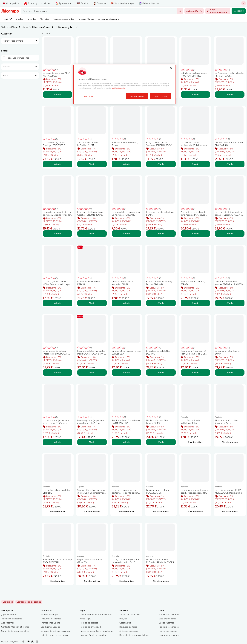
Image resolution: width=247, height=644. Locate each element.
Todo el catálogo (9, 27)
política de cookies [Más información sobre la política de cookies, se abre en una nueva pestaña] (119, 88)
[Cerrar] (171, 68)
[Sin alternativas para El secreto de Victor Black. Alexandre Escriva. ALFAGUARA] (230, 442)
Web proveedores (167, 619)
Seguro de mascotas (169, 635)
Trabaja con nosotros (12, 619)
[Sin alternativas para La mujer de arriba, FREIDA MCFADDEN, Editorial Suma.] (230, 512)
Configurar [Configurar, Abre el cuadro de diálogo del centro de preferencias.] (89, 96)
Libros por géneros (41, 27)
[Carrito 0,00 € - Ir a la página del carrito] (239, 11)
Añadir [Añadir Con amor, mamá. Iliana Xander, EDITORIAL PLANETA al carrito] (230, 303)
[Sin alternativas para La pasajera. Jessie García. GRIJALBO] (92, 581)
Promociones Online (50, 623)
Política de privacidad (90, 627)
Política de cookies (89, 623)
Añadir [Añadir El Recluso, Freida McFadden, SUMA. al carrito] (161, 233)
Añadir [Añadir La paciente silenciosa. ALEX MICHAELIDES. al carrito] (57, 94)
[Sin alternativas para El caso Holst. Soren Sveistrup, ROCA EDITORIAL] (58, 581)
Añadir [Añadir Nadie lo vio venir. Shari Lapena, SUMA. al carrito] (161, 442)
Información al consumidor (93, 635)
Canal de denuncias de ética (15, 631)
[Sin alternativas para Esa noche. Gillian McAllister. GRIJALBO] (58, 512)
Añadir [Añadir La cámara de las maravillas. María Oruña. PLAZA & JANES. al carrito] (92, 372)
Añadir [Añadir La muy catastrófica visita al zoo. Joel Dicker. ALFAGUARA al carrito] (230, 233)
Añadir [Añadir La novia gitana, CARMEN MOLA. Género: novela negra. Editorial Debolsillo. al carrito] (57, 303)
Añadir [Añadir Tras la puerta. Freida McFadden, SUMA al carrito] (92, 164)
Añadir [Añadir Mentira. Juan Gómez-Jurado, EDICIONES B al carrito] (230, 164)
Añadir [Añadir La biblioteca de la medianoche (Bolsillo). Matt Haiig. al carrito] (195, 164)
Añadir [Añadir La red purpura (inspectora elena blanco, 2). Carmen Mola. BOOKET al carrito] (57, 442)
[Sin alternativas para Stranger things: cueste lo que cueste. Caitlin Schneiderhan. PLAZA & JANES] (92, 512)
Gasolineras (125, 623)
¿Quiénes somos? (9, 614)
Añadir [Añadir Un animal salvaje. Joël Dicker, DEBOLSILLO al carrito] (126, 372)
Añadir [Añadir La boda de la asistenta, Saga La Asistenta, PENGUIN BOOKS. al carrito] (126, 233)
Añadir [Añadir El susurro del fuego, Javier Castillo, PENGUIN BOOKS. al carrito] (92, 233)
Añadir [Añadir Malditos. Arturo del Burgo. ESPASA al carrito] (195, 303)
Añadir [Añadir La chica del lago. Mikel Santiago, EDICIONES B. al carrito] (57, 164)
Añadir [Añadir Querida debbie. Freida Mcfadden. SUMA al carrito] (126, 303)
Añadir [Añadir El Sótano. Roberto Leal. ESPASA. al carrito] (92, 303)
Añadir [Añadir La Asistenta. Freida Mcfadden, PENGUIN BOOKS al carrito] (230, 94)
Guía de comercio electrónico (55, 635)
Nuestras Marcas (86, 19)
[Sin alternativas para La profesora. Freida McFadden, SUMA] (195, 442)
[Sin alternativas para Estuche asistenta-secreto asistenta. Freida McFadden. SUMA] (126, 512)
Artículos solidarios (129, 631)
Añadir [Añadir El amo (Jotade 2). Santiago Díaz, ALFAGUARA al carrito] (161, 303)
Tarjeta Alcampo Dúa (130, 614)
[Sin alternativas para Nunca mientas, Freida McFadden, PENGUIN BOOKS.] (161, 581)
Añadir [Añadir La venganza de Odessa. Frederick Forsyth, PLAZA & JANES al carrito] (57, 372)
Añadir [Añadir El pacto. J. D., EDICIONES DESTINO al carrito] (161, 372)
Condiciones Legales (50, 627)
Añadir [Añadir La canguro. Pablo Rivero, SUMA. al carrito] (230, 372)
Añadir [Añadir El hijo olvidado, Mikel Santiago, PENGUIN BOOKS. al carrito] (161, 164)
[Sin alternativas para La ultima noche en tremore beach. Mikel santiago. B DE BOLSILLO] (195, 512)
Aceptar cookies (160, 96)
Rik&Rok (123, 619)
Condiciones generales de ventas (96, 614)
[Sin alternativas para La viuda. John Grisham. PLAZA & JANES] (161, 512)
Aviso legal (85, 619)
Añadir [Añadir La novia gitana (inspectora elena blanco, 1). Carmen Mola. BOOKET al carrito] (92, 442)
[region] (124, 84)
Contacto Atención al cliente (15, 627)
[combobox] (99, 11)
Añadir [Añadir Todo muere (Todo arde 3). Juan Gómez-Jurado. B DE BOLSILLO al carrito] (195, 372)
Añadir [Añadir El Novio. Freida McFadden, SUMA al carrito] (126, 164)
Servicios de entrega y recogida (56, 631)
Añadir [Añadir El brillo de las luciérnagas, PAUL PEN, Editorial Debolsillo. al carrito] (195, 94)
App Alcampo (8, 623)
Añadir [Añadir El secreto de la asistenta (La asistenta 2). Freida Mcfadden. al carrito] (57, 233)
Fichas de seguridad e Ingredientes (97, 631)
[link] (29, 602)
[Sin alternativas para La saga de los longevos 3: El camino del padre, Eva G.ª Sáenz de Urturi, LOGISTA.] (126, 581)
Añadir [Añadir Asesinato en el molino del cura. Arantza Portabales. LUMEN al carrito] (195, 233)
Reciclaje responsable (169, 627)
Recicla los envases (168, 631)
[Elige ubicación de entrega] (218, 11)
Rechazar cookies (137, 96)
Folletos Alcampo (49, 614)
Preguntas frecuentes (51, 619)
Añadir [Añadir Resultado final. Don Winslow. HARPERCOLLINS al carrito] (126, 442)
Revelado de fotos (128, 627)
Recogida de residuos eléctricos (134, 635)
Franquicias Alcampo (169, 614)
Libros (25, 27)
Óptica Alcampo (167, 623)
